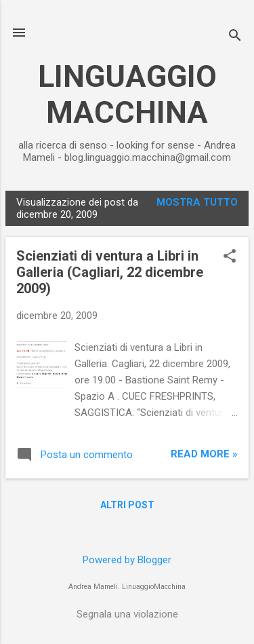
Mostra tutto (197, 202)
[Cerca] (235, 37)
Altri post (127, 505)
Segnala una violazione (127, 614)
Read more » (204, 454)
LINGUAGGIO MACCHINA (127, 94)
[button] (230, 257)
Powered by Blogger (127, 560)
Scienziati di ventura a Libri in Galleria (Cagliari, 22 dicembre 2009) (110, 272)
